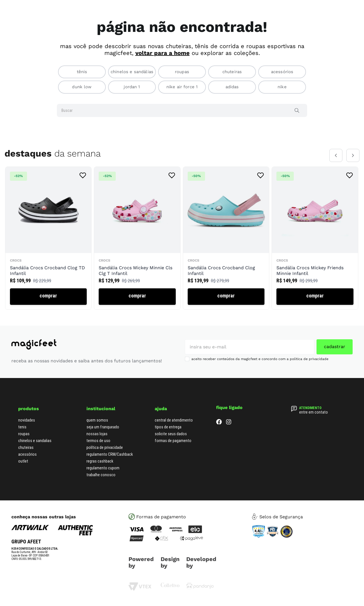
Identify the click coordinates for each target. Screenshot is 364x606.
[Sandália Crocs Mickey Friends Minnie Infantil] (315, 238)
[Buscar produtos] (298, 110)
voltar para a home (163, 53)
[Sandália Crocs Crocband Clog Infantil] (226, 238)
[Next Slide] (353, 155)
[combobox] (182, 110)
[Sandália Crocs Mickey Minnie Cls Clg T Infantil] (137, 238)
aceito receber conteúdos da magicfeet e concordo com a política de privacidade (260, 359)
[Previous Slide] (336, 155)
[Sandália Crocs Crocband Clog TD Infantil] (48, 238)
